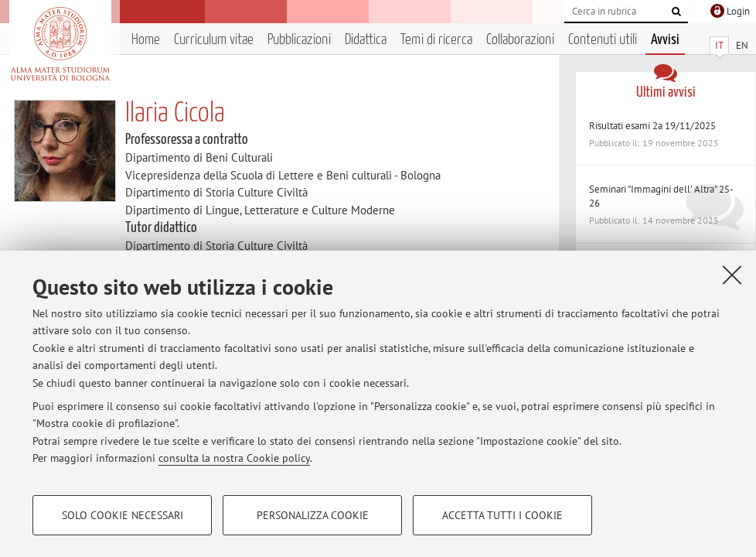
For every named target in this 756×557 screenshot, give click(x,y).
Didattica (366, 40)
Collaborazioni (520, 40)
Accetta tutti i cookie (502, 515)
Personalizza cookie (313, 515)
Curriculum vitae (214, 40)
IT (719, 45)
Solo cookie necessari (123, 515)
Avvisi (665, 40)
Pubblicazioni (299, 40)
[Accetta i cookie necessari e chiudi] (732, 275)
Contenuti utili (603, 40)
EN (742, 45)
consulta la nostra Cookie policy (234, 458)
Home (146, 40)
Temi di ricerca (436, 40)
